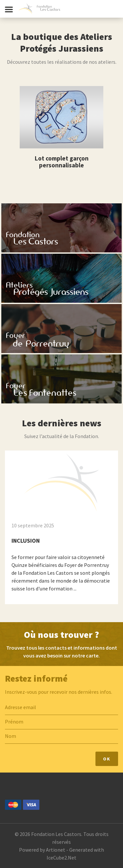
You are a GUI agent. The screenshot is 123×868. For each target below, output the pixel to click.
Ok (107, 759)
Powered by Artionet (42, 850)
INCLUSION (26, 541)
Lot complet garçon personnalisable (62, 162)
